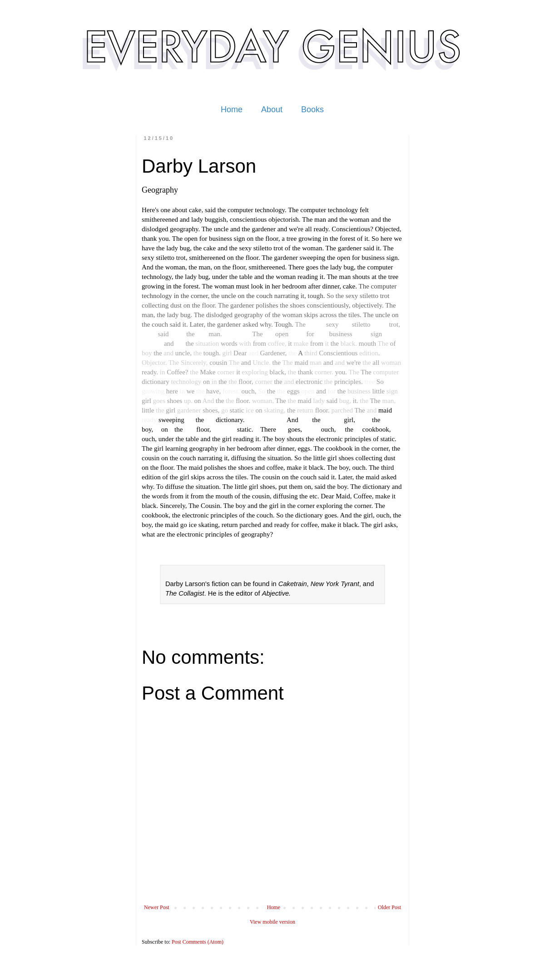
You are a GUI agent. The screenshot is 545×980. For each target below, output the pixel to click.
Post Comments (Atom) (198, 942)
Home (232, 109)
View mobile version (272, 922)
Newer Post (157, 907)
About (272, 109)
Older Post (389, 907)
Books (312, 109)
